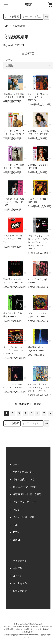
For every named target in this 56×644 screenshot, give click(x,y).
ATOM (16, 532)
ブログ (16, 510)
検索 (47, 17)
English (17, 540)
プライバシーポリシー (25, 502)
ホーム (16, 464)
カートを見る (20, 583)
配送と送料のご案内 (23, 472)
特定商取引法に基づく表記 (27, 494)
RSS (15, 525)
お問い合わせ (20, 591)
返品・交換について (23, 479)
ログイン (17, 576)
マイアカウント (21, 561)
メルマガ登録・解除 (23, 517)
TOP (6, 26)
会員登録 (17, 568)
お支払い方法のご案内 (25, 487)
